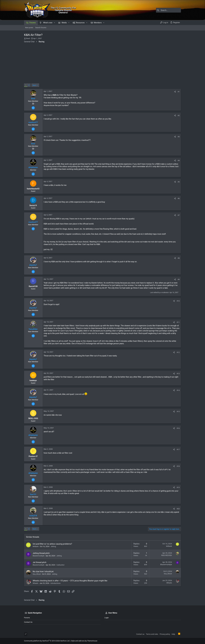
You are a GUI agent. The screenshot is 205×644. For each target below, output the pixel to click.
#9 (179, 279)
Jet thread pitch (39, 562)
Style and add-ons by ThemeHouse (84, 641)
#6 (179, 198)
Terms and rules (152, 634)
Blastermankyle (39, 556)
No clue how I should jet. (43, 571)
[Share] (175, 92)
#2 (179, 115)
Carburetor (61, 565)
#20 (178, 509)
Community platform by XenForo (47, 641)
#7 (179, 215)
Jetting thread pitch (41, 553)
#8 (179, 258)
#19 (178, 487)
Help (173, 634)
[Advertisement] (102, 64)
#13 (178, 374)
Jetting (53, 546)
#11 (178, 322)
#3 (179, 137)
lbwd (28, 38)
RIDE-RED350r (167, 555)
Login (107, 618)
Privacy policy (165, 634)
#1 (179, 92)
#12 (178, 352)
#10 (178, 301)
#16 (178, 428)
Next (34, 85)
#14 (178, 390)
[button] (54, 23)
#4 (179, 161)
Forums (27, 618)
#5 (179, 182)
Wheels (35, 583)
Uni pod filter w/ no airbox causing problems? (52, 544)
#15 (178, 412)
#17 (178, 449)
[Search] (165, 10)
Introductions (55, 583)
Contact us (28, 622)
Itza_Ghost (37, 574)
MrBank (36, 546)
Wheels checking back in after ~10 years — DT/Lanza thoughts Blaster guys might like (70, 581)
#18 (178, 466)
